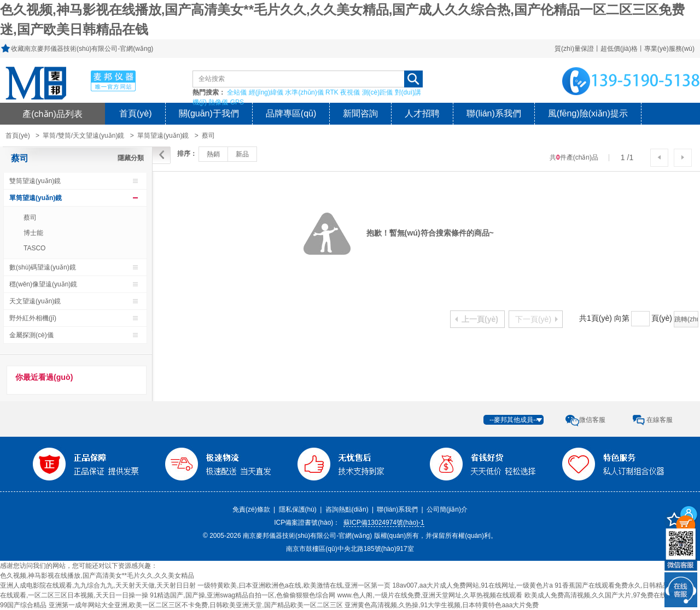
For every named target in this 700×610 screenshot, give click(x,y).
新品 (242, 154)
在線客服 (660, 420)
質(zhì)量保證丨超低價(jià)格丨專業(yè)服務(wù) (625, 49)
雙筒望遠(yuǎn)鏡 (35, 181)
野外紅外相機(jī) (33, 318)
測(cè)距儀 (378, 92)
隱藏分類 (131, 158)
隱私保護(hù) (298, 509)
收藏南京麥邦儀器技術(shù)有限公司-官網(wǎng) (82, 49)
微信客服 (592, 420)
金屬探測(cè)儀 (31, 335)
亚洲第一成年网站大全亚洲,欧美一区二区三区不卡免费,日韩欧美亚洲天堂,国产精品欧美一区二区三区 (196, 605)
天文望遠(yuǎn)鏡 (35, 301)
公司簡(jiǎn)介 (447, 509)
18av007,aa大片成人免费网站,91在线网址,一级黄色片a (472, 585)
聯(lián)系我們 (494, 113)
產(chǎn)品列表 (52, 114)
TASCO (34, 248)
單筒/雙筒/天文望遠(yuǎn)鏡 (83, 136)
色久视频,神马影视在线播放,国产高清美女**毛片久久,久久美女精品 (97, 576)
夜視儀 (350, 92)
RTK (332, 92)
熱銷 (213, 154)
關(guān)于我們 (209, 113)
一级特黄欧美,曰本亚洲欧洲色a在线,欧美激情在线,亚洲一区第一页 (294, 585)
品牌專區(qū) (291, 113)
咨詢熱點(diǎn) (347, 509)
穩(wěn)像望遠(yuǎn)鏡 (43, 284)
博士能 (33, 233)
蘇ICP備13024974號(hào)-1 (384, 523)
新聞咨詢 (360, 113)
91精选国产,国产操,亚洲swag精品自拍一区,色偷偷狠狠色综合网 (243, 595)
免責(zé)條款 (251, 509)
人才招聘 (422, 113)
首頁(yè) (136, 113)
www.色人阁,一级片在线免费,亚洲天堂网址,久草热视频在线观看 (430, 595)
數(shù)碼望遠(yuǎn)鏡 (43, 267)
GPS (237, 102)
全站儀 (237, 92)
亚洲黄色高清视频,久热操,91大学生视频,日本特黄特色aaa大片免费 (442, 605)
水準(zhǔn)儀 (304, 92)
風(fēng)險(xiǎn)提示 (588, 113)
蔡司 (208, 136)
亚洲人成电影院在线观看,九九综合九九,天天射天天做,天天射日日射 (98, 585)
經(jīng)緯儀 (266, 92)
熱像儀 (218, 102)
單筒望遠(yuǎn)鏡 (163, 136)
